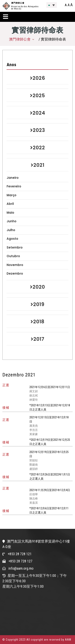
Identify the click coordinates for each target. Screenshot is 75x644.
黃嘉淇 (34, 503)
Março (11, 195)
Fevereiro (14, 186)
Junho (11, 221)
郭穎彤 (34, 460)
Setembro (15, 247)
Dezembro (15, 273)
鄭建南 (34, 465)
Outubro (13, 256)
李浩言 (34, 430)
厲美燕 (34, 426)
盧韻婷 (34, 469)
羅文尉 (34, 391)
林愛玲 (34, 400)
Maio (10, 213)
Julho (11, 230)
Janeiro (13, 178)
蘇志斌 (34, 395)
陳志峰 (34, 498)
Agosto (12, 239)
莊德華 (34, 494)
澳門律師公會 (18, 3)
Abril (10, 204)
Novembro (15, 265)
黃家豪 (34, 434)
